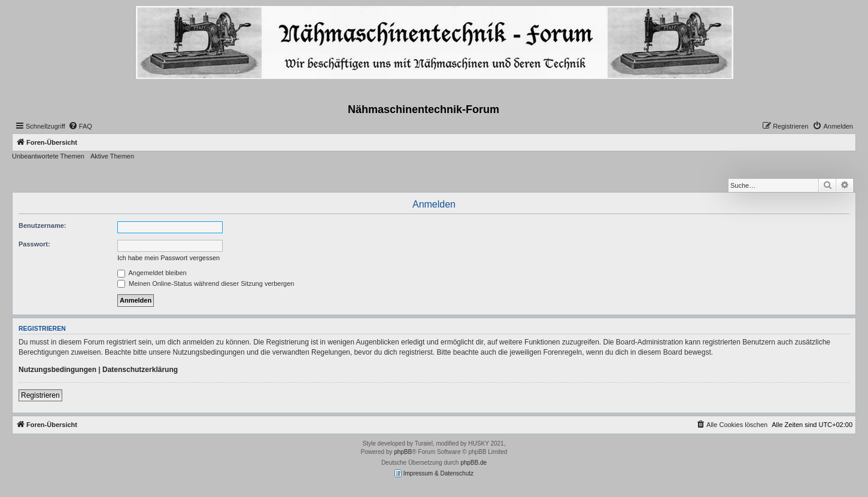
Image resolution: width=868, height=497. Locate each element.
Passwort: (34, 244)
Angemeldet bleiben (152, 273)
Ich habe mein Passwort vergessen (169, 258)
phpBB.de (474, 463)
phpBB (403, 452)
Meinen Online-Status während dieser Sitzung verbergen (206, 283)
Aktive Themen (112, 156)
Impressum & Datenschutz (434, 473)
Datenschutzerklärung (140, 370)
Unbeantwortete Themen (48, 156)
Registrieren (40, 395)
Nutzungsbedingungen (57, 370)
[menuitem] (80, 126)
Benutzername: (42, 225)
